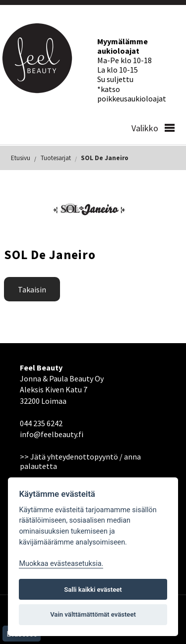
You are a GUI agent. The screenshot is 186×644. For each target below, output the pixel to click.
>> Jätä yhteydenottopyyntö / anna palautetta (80, 461)
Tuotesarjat (56, 158)
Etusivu (21, 158)
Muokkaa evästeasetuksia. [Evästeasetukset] (61, 564)
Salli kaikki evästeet (93, 590)
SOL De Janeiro (105, 158)
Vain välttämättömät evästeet (93, 614)
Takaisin (32, 289)
